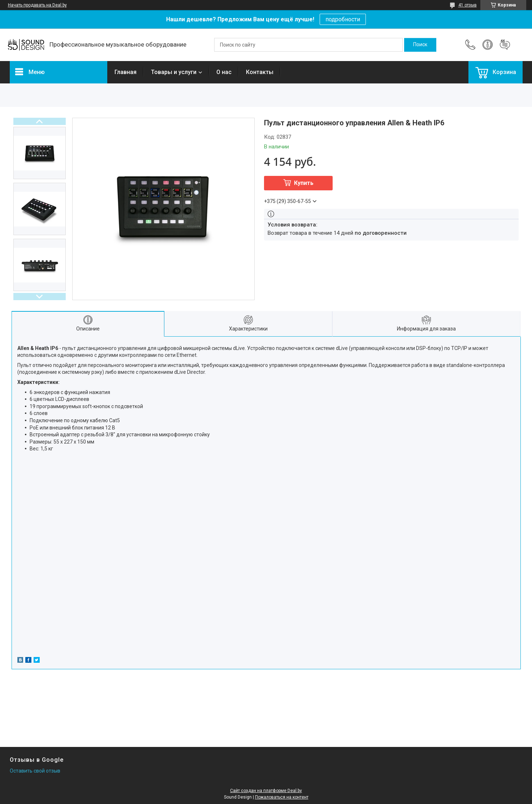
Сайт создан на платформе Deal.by (266, 791)
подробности (343, 19)
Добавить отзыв (505, 45)
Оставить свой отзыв (35, 771)
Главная (126, 72)
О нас (224, 72)
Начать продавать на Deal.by (37, 5)
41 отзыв (468, 5)
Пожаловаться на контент (282, 797)
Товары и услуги (174, 72)
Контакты (260, 72)
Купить (304, 183)
